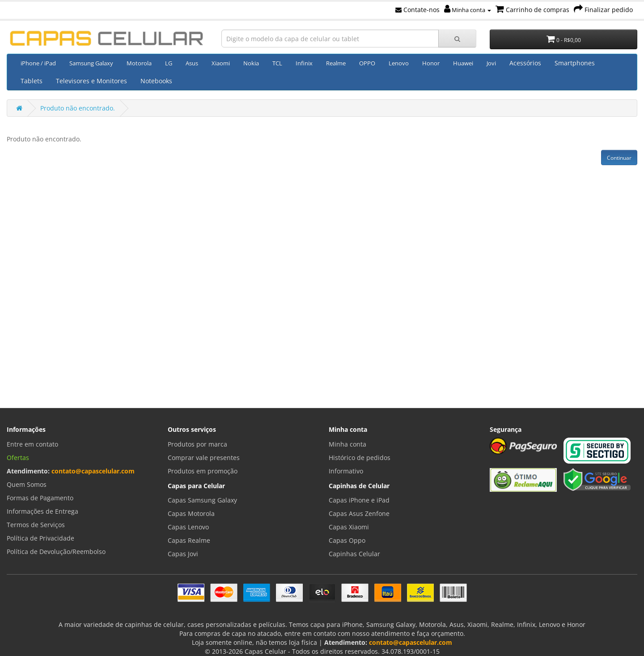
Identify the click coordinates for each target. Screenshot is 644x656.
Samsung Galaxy (91, 63)
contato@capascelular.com (93, 471)
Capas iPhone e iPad (359, 500)
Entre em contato (32, 444)
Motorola (139, 63)
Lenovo (399, 63)
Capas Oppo (347, 540)
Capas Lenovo (188, 527)
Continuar (619, 158)
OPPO (367, 63)
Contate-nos (417, 10)
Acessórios (525, 63)
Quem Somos (27, 484)
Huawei (463, 63)
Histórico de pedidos (360, 458)
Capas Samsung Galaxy (202, 500)
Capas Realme (189, 540)
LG (169, 63)
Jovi (491, 63)
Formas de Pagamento (40, 498)
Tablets (32, 81)
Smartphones (575, 63)
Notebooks (156, 81)
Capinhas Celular (354, 554)
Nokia (251, 63)
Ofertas (18, 458)
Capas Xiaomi (349, 527)
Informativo (346, 471)
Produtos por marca (197, 444)
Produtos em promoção (203, 471)
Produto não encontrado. (78, 108)
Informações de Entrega (42, 511)
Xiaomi (221, 63)
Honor (431, 63)
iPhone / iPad (38, 63)
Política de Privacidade (40, 538)
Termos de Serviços (36, 525)
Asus (192, 63)
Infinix (304, 63)
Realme (336, 63)
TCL (277, 63)
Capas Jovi (183, 554)
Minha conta (468, 10)
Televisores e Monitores (91, 81)
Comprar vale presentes (204, 458)
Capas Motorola (191, 513)
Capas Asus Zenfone (359, 513)
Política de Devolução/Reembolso (56, 552)
